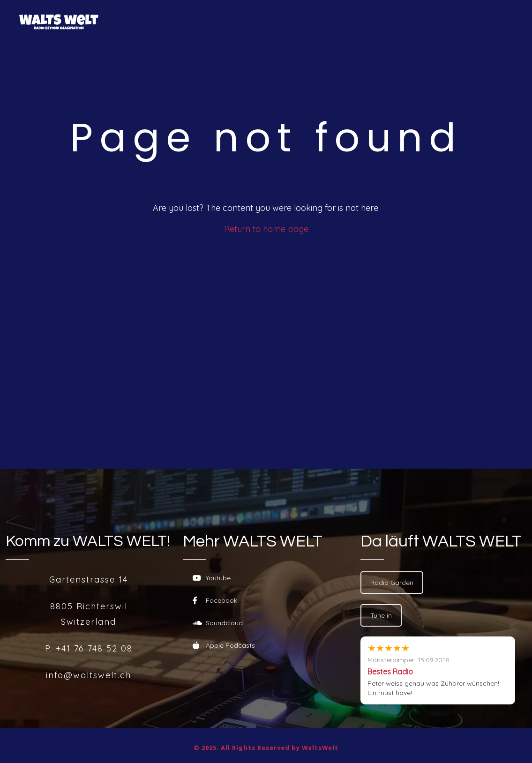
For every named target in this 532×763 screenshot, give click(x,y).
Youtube (212, 578)
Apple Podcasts (224, 645)
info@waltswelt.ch (89, 675)
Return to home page (266, 229)
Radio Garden (392, 583)
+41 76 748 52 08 (94, 648)
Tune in (381, 615)
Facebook (215, 600)
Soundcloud (218, 623)
